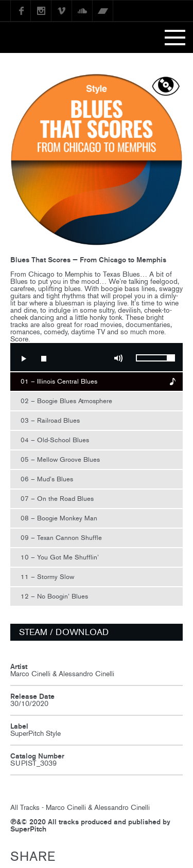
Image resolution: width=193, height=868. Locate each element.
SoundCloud (82, 11)
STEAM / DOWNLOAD (64, 632)
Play (23, 358)
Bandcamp (103, 11)
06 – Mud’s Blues (47, 479)
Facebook (21, 11)
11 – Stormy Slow (47, 577)
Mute (118, 358)
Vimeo (62, 11)
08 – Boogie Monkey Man (59, 518)
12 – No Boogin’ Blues (54, 596)
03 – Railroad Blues (50, 420)
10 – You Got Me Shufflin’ (60, 557)
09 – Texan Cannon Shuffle (61, 538)
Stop (44, 358)
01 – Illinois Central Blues (59, 381)
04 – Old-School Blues (55, 440)
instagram (41, 11)
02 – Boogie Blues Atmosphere (66, 401)
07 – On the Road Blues (57, 499)
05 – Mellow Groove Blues (60, 459)
